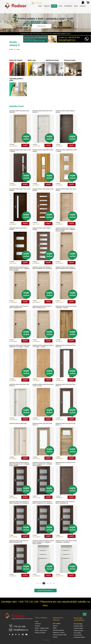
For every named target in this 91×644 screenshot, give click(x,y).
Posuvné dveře (78, 635)
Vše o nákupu (57, 624)
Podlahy (47, 6)
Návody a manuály (40, 633)
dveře (41, 19)
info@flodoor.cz (21, 630)
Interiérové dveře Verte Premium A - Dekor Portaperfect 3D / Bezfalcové (19, 502)
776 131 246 (38, 3)
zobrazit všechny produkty (45, 590)
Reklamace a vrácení (59, 633)
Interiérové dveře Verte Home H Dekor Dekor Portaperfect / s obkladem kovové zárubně (43, 542)
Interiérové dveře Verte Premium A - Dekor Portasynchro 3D (19, 541)
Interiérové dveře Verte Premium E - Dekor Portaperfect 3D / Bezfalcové (42, 268)
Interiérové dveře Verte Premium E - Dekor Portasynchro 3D (42, 307)
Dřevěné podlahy (78, 631)
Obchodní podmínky (58, 630)
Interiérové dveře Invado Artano (18, 423)
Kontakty (37, 626)
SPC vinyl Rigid (78, 624)
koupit (25, 145)
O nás (60, 6)
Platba (55, 628)
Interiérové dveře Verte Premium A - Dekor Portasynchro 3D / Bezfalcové (43, 502)
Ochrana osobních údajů (60, 635)
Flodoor (11, 49)
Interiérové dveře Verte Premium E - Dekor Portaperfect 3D (19, 307)
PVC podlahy (77, 633)
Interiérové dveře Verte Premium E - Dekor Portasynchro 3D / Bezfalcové (66, 268)
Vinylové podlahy (78, 628)
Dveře (54, 6)
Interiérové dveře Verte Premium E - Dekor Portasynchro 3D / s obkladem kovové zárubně (20, 269)
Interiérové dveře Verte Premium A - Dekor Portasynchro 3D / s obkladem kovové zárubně (20, 464)
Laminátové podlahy (79, 637)
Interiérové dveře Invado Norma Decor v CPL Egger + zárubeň (43, 346)
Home (40, 6)
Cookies (55, 637)
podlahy (31, 19)
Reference (68, 6)
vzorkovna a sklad (55, 19)
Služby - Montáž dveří (41, 630)
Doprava (55, 626)
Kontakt (83, 6)
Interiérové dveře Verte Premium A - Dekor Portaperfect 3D (65, 502)
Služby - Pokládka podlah (42, 628)
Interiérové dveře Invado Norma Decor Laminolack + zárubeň (66, 307)
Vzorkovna (38, 624)
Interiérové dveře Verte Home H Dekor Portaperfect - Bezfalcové (66, 541)
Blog (76, 6)
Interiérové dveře (78, 626)
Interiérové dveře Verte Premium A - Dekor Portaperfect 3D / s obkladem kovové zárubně (42, 464)
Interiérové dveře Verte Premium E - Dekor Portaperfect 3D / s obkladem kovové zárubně (66, 229)
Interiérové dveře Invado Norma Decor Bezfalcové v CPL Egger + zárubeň (20, 346)
